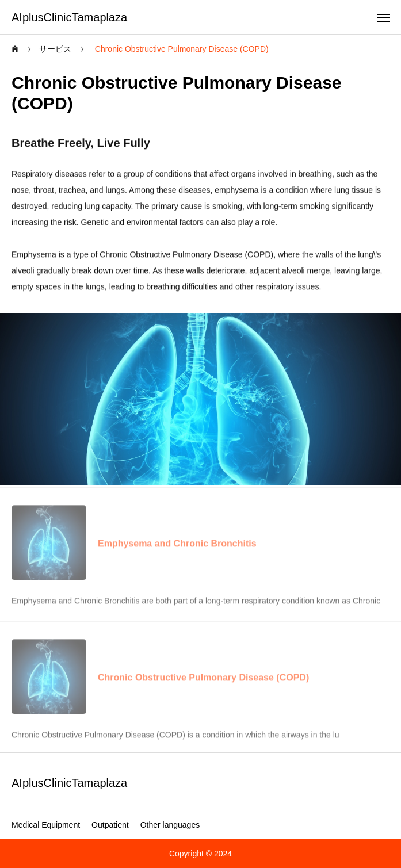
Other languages (170, 825)
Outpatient (110, 825)
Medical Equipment (46, 825)
